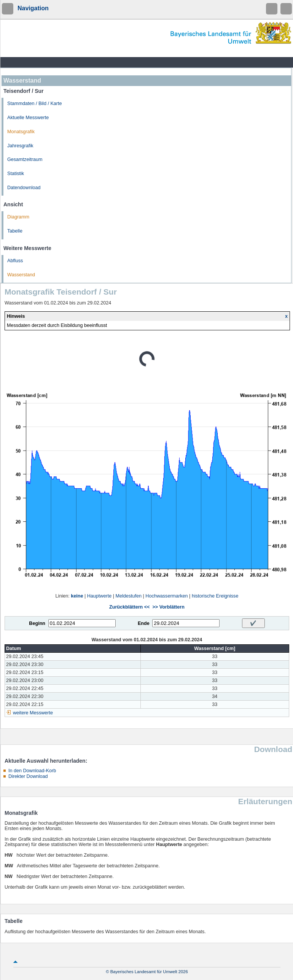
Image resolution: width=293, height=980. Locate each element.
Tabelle (15, 231)
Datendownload (24, 188)
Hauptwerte (99, 596)
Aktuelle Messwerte (28, 118)
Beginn (37, 623)
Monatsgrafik (21, 132)
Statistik (16, 174)
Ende (144, 623)
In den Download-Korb (32, 771)
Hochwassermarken (166, 596)
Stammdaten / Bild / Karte (35, 104)
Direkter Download (28, 776)
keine (77, 596)
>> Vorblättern (168, 607)
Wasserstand (21, 275)
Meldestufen (128, 596)
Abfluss (15, 261)
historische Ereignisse (215, 596)
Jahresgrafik (20, 146)
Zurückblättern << (129, 607)
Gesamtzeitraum (25, 159)
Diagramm (18, 217)
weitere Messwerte (33, 713)
